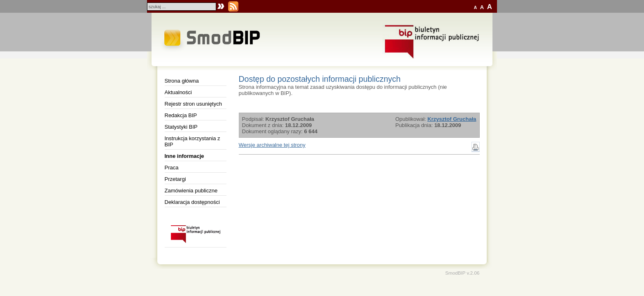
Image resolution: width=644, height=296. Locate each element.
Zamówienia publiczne (191, 191)
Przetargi (175, 179)
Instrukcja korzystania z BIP (192, 141)
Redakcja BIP (181, 115)
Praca (172, 168)
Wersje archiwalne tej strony (272, 145)
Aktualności (178, 92)
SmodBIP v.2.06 (462, 273)
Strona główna (182, 81)
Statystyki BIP (181, 127)
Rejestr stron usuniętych (193, 104)
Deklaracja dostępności (192, 202)
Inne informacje (184, 156)
